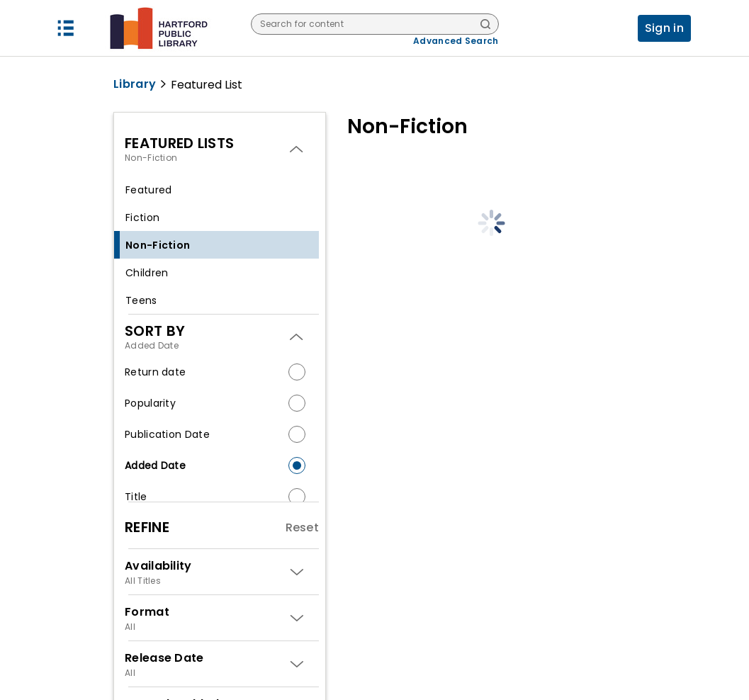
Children (147, 273)
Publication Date (167, 434)
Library (135, 84)
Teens (141, 300)
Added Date (155, 465)
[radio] (297, 372)
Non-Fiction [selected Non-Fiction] (158, 245)
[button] (66, 28)
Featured (148, 190)
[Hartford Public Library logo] (158, 28)
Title (136, 497)
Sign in (664, 28)
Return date (155, 372)
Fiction (142, 218)
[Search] (485, 25)
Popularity (150, 403)
